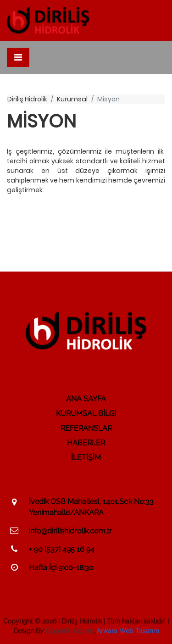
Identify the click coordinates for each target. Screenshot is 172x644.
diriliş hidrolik (27, 99)
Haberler (86, 443)
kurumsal (72, 99)
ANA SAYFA (86, 399)
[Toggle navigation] (18, 57)
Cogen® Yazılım (69, 632)
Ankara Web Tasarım (128, 632)
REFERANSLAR (86, 428)
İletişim (86, 458)
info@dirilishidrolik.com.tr (70, 531)
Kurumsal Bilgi (86, 414)
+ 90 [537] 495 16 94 (62, 549)
